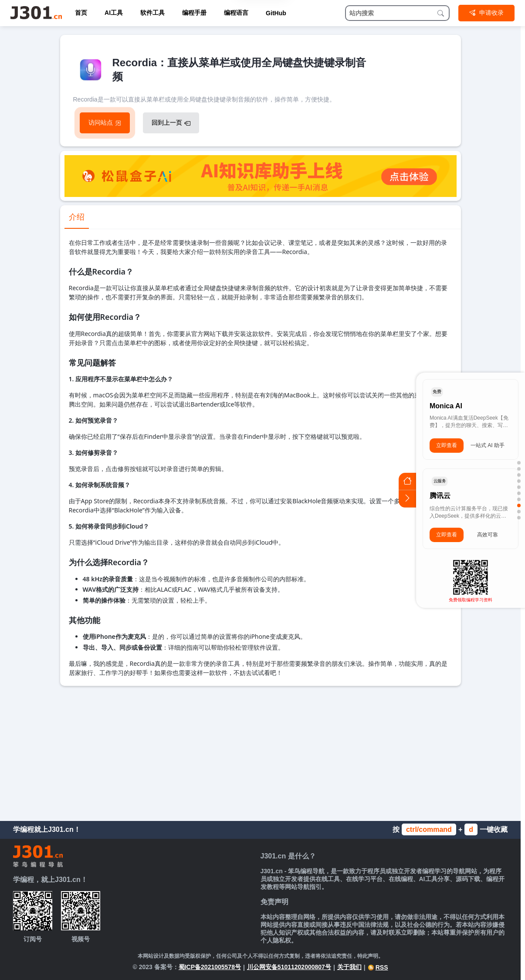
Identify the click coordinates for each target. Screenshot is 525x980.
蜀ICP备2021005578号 (210, 967)
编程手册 (194, 13)
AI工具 (114, 13)
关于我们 (349, 967)
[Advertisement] (261, 751)
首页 (81, 13)
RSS (378, 967)
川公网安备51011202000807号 (289, 967)
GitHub (276, 13)
